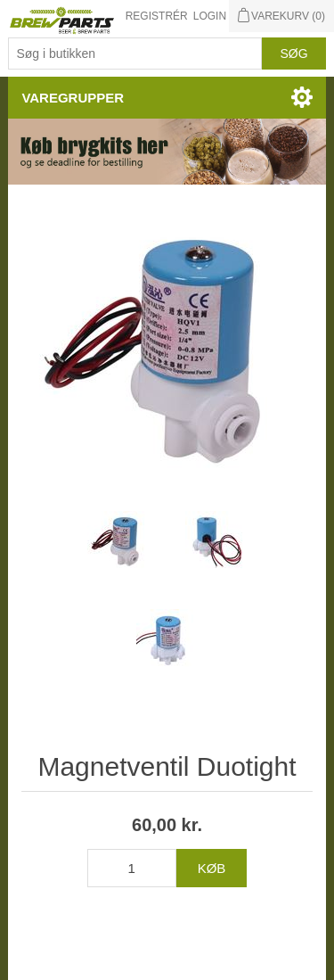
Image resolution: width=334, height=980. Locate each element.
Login (210, 16)
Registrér (157, 16)
